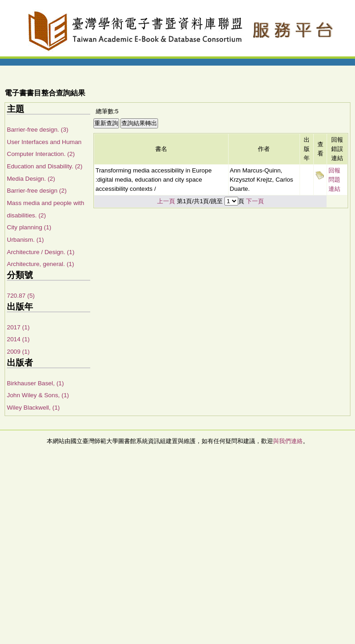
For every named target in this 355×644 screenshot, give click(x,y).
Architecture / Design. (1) (41, 252)
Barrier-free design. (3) (38, 130)
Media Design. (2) (31, 179)
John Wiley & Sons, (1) (38, 395)
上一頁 (166, 201)
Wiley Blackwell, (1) (33, 408)
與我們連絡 (288, 441)
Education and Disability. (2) (45, 166)
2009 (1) (18, 352)
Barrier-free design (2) (37, 191)
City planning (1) (29, 227)
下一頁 (255, 201)
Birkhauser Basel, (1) (35, 383)
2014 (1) (18, 339)
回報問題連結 (334, 180)
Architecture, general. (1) (41, 264)
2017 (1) (18, 327)
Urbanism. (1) (25, 240)
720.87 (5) (21, 296)
